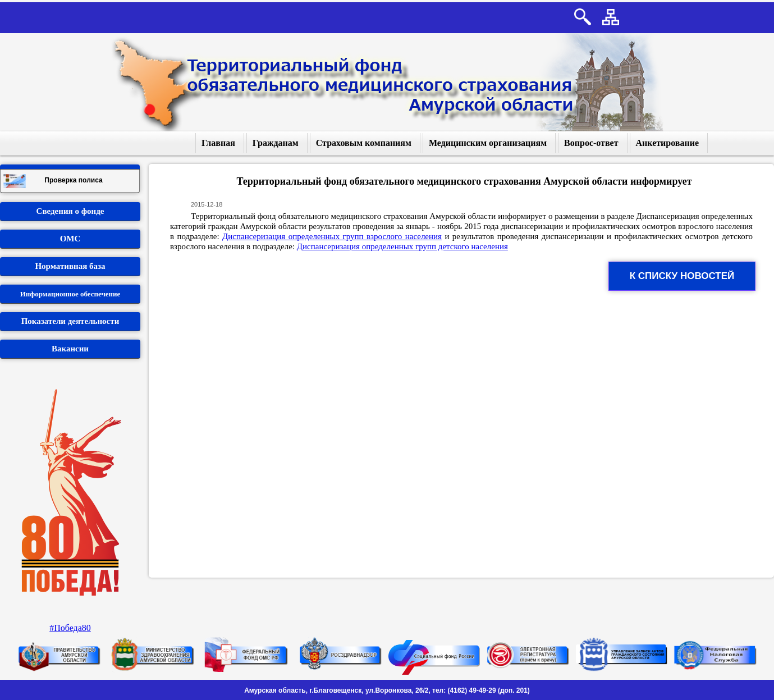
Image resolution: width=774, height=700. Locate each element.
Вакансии (70, 349)
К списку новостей (682, 276)
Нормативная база (70, 266)
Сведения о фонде (70, 211)
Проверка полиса (53, 181)
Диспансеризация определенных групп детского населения (402, 246)
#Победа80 (70, 628)
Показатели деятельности (70, 321)
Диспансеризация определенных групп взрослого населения (332, 236)
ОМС (70, 239)
